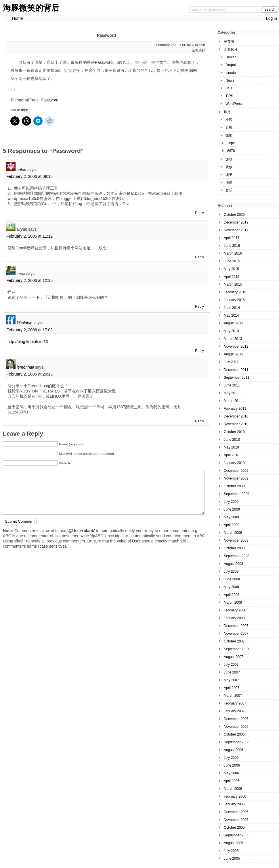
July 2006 (231, 758)
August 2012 (233, 354)
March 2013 (233, 339)
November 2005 (236, 820)
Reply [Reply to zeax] (199, 307)
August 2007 (233, 657)
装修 (229, 167)
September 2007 (237, 649)
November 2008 (236, 540)
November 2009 (236, 478)
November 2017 (236, 230)
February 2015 (235, 292)
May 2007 (231, 680)
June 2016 (232, 246)
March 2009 (233, 533)
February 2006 (235, 796)
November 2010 (236, 424)
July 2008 (231, 571)
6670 (231, 151)
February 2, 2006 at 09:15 (29, 176)
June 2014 (232, 308)
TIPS (229, 96)
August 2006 (233, 750)
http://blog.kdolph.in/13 (28, 342)
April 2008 (232, 595)
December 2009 (236, 471)
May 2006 (231, 773)
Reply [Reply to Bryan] (199, 257)
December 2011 (236, 370)
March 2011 (233, 401)
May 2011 (231, 393)
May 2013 (231, 331)
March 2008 (233, 603)
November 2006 (236, 727)
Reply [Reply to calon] (199, 213)
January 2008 (234, 618)
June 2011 (232, 385)
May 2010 (231, 447)
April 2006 (232, 781)
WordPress (234, 104)
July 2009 (231, 502)
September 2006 (237, 742)
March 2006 (233, 789)
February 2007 (235, 703)
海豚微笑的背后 (31, 8)
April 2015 (232, 277)
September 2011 (237, 378)
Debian (231, 57)
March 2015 (233, 284)
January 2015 (234, 300)
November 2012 (236, 347)
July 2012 (231, 362)
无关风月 (198, 51)
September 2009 (237, 494)
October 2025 (234, 215)
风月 (227, 112)
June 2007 (232, 672)
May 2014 (231, 315)
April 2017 (232, 238)
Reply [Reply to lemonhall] (199, 421)
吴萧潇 (229, 42)
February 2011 (235, 409)
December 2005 (236, 812)
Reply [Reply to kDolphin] (199, 351)
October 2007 (234, 641)
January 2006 (234, 804)
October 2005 (234, 827)
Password (50, 100)
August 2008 (233, 564)
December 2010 (236, 416)
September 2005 (237, 835)
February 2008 (235, 610)
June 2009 (232, 509)
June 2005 (232, 859)
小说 (229, 120)
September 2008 (237, 556)
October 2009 (234, 486)
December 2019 (236, 222)
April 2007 (232, 688)
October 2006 (234, 734)
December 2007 (236, 626)
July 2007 (231, 665)
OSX (229, 88)
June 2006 (232, 765)
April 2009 (232, 525)
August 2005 (233, 843)
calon (21, 170)
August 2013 (233, 323)
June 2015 (232, 261)
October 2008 (234, 548)
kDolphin (24, 323)
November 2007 (236, 634)
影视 (229, 128)
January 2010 (234, 463)
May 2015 (231, 269)
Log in (272, 18)
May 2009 (231, 517)
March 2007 (233, 696)
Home (17, 18)
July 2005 (231, 851)
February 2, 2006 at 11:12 (29, 236)
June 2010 (232, 440)
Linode (231, 73)
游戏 (229, 159)
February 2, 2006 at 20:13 (29, 374)
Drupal (231, 65)
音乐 (229, 190)
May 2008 (231, 587)
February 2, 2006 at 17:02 (29, 330)
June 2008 (232, 579)
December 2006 (236, 719)
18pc (231, 143)
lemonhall (25, 367)
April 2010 (232, 455)
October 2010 (234, 432)
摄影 (229, 135)
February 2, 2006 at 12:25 (29, 280)
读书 (229, 175)
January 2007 (234, 711)
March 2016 (233, 253)
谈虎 (229, 182)
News (230, 80)
